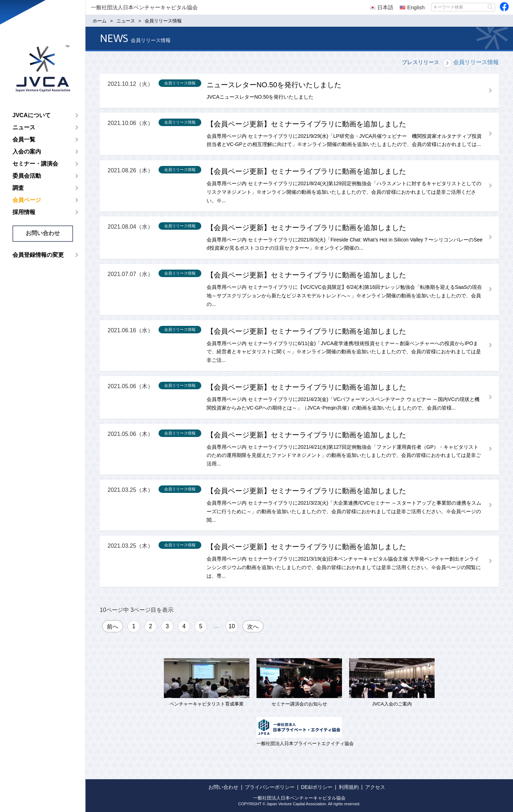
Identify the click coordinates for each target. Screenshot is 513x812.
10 (232, 626)
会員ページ (27, 200)
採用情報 (24, 212)
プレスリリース (421, 62)
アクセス (375, 787)
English (412, 7)
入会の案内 (27, 152)
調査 (18, 188)
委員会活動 (27, 176)
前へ (113, 627)
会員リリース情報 (476, 62)
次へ (253, 627)
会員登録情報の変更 (38, 255)
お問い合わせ (43, 233)
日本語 (382, 7)
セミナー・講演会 (35, 164)
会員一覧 (24, 139)
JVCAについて (32, 115)
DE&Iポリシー (317, 787)
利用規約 (349, 787)
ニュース (24, 127)
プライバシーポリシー (270, 787)
